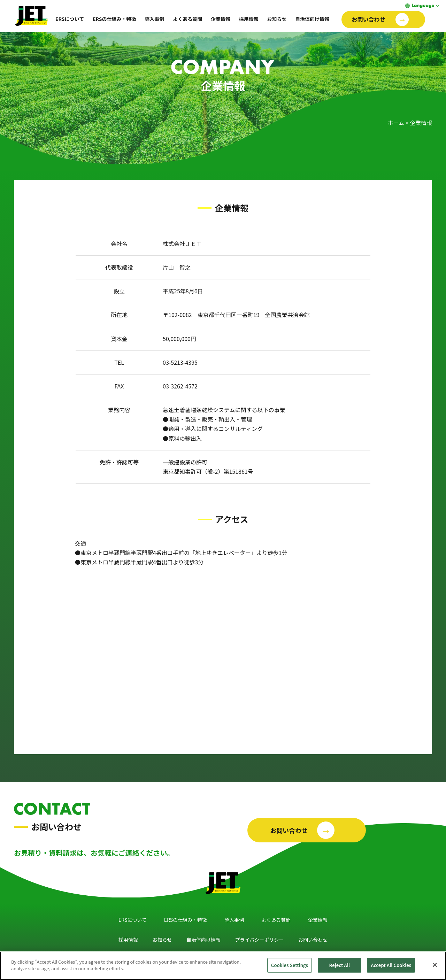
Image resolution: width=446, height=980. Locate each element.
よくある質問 (187, 19)
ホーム (396, 123)
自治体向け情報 (312, 19)
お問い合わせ (313, 940)
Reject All (340, 965)
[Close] (435, 965)
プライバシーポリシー (260, 940)
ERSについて (70, 19)
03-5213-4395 (180, 362)
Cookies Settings (290, 965)
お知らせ (277, 19)
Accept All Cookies (391, 965)
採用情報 (249, 19)
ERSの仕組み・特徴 (114, 19)
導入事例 (154, 19)
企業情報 (221, 19)
